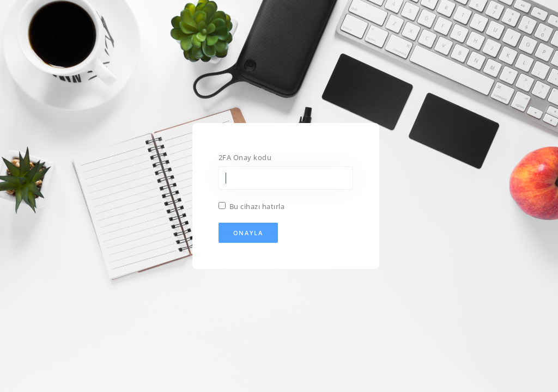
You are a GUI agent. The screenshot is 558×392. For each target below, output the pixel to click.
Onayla (248, 233)
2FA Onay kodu (245, 157)
